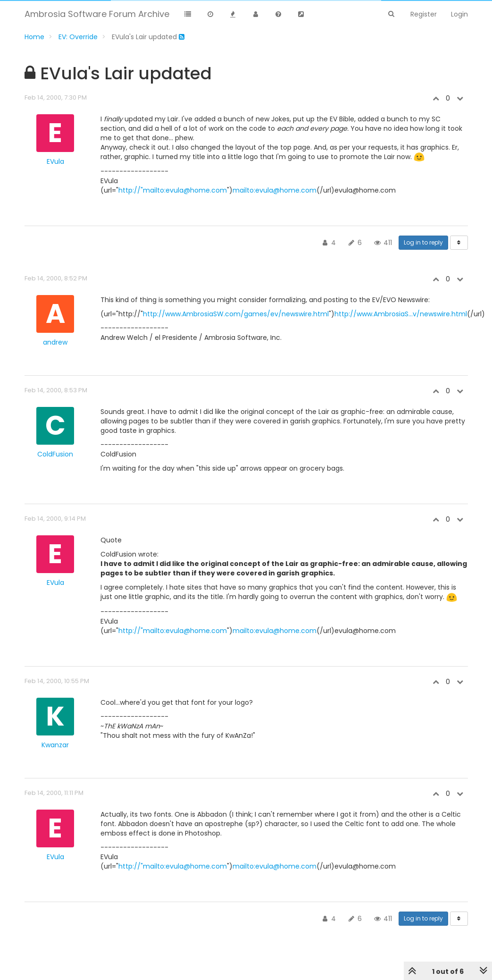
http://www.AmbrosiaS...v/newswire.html (401, 314)
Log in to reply (423, 242)
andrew (55, 342)
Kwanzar (55, 745)
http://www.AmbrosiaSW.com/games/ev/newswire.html (236, 314)
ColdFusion (55, 454)
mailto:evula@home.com (275, 190)
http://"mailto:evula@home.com (173, 190)
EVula (55, 161)
